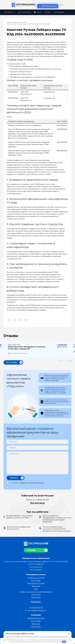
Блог (48, 12)
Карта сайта (36, 597)
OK (64, 642)
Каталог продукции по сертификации (36, 592)
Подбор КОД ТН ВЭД (36, 618)
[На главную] (23, 5)
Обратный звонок (48, 6)
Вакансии (36, 586)
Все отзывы (12, 362)
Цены (38, 12)
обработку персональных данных (32, 483)
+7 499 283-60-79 (36, 608)
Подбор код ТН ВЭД (36, 578)
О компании (25, 12)
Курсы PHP (36, 595)
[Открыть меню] (62, 5)
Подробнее (38, 641)
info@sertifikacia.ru (39, 610)
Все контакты (37, 503)
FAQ (36, 589)
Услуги (10, 12)
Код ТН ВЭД (36, 581)
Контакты (59, 12)
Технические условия (36, 583)
